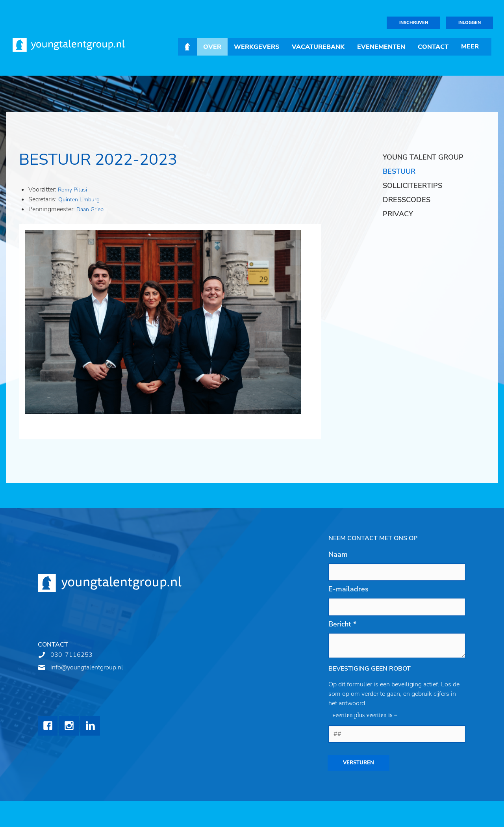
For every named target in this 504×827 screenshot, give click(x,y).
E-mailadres (348, 589)
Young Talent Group (423, 157)
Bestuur (399, 171)
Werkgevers (257, 47)
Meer (470, 46)
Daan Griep (90, 209)
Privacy (398, 214)
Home (187, 47)
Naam (338, 554)
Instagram (69, 726)
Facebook (48, 726)
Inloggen (470, 23)
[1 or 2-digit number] (397, 734)
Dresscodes (407, 200)
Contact (433, 47)
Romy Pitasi (73, 190)
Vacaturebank (318, 47)
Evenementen (381, 47)
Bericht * (342, 624)
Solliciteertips (412, 186)
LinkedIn (90, 726)
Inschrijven (414, 23)
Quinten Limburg (79, 200)
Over (212, 47)
